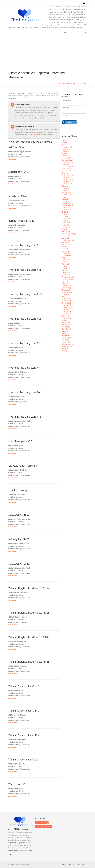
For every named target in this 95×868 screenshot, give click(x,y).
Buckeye (66, 158)
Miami (65, 249)
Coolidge (66, 182)
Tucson (66, 331)
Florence (66, 201)
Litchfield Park (68, 240)
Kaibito (65, 225)
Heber (65, 221)
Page (65, 257)
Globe (65, 212)
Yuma (66, 351)
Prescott (66, 275)
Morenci (66, 251)
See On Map (13, 159)
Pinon (65, 270)
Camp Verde (67, 162)
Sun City (66, 309)
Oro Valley (67, 255)
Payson (66, 262)
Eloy (65, 197)
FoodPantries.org (42, 823)
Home (60, 83)
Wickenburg (67, 338)
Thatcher (66, 325)
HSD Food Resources (43, 826)
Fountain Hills (68, 206)
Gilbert (66, 208)
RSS (10, 854)
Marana (66, 242)
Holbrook (66, 223)
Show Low (67, 299)
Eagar (65, 190)
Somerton (66, 305)
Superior (66, 316)
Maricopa (66, 245)
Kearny (66, 229)
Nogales (66, 253)
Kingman (66, 232)
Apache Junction (69, 145)
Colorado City (68, 180)
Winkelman (67, 346)
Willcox (66, 340)
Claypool (66, 177)
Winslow (66, 348)
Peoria (66, 264)
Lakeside (66, 236)
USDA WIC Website (35, 135)
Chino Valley (67, 175)
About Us (71, 864)
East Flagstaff (68, 193)
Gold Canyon (68, 214)
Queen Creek (68, 279)
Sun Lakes (67, 314)
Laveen (66, 238)
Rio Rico (66, 281)
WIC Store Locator (30, 15)
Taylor (65, 320)
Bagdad (66, 151)
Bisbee (65, 156)
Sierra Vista (67, 301)
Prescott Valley (68, 277)
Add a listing (81, 864)
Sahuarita (66, 286)
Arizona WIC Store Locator (71, 83)
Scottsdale (67, 292)
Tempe (66, 322)
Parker (65, 260)
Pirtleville (66, 273)
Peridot (66, 266)
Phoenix (67, 268)
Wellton (66, 333)
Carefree (66, 164)
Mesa (65, 247)
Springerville (67, 307)
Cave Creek (67, 169)
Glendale (67, 210)
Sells (65, 296)
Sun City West (68, 312)
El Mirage (66, 195)
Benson (66, 154)
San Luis (66, 290)
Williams (66, 342)
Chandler (67, 171)
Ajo (64, 141)
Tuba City (66, 329)
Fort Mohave (67, 203)
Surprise (66, 318)
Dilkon (65, 186)
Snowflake (67, 303)
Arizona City (67, 147)
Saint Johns (67, 288)
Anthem (66, 143)
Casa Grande (68, 167)
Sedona (66, 294)
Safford (66, 283)
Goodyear (67, 216)
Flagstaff (66, 199)
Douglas (66, 188)
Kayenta (66, 227)
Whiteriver (67, 335)
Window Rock (68, 344)
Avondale (66, 149)
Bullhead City (68, 160)
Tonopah (66, 327)
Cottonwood (67, 184)
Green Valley (67, 219)
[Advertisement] (47, 53)
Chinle (65, 173)
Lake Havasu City (69, 234)
